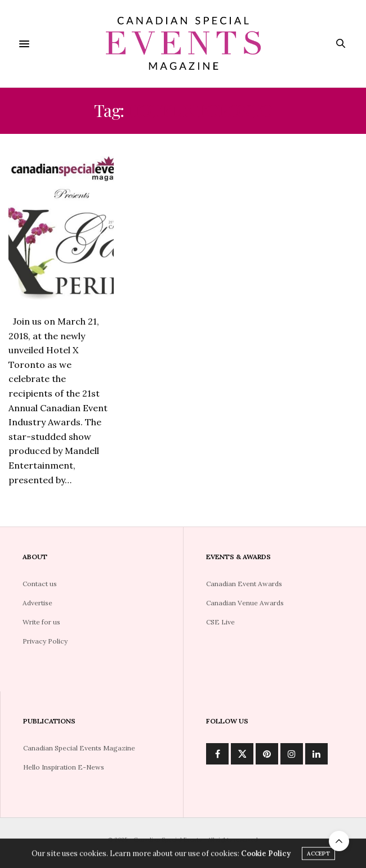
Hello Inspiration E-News (64, 767)
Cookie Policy (266, 856)
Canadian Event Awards (244, 584)
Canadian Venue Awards (245, 603)
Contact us (40, 584)
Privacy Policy (45, 641)
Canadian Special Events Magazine (79, 748)
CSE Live (220, 622)
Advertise (37, 603)
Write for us (41, 622)
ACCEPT (318, 856)
